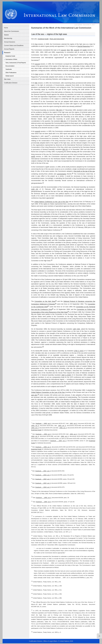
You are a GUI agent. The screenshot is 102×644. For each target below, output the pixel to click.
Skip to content (19, 1)
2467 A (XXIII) (66, 375)
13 (52, 260)
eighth (85, 50)
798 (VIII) (59, 110)
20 (43, 347)
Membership (8, 38)
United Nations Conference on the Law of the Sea (51, 202)
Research (7, 53)
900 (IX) (65, 149)
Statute (6, 35)
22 (38, 395)
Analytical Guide (10, 56)
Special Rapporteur (84, 46)
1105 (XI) (35, 189)
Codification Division (11, 83)
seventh (77, 50)
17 (48, 306)
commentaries (61, 174)
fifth (72, 50)
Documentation (10, 66)
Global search (10, 76)
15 (56, 301)
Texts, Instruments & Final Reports (16, 63)
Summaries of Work (11, 59)
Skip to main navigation (7, 1)
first (36, 44)
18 (53, 309)
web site (34, 395)
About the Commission (11, 31)
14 (87, 275)
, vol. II (73, 423)
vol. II (43, 423)
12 (61, 230)
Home (6, 28)
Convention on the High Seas (45, 301)
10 (73, 173)
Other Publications (11, 73)
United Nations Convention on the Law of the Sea (48, 392)
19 (68, 312)
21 (65, 386)
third (68, 50)
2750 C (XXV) (79, 351)
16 (56, 304)
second (63, 50)
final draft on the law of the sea (84, 171)
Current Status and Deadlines (14, 46)
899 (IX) (63, 121)
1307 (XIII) (76, 329)
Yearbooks (9, 69)
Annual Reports (9, 49)
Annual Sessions (10, 42)
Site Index (7, 79)
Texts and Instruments (57, 39)
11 (43, 183)
